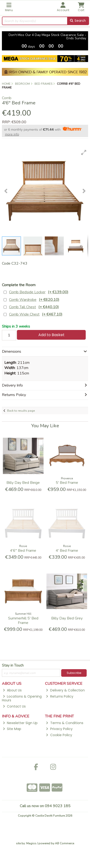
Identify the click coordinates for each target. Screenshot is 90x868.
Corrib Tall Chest (34, 307)
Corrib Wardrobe (34, 300)
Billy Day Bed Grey (67, 618)
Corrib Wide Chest (36, 314)
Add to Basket (51, 335)
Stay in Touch (13, 666)
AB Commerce (65, 843)
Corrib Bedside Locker (39, 292)
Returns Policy (60, 696)
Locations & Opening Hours (22, 698)
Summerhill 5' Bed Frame (23, 621)
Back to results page (21, 411)
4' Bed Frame (67, 551)
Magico (31, 843)
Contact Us (14, 706)
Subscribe (74, 673)
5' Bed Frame (67, 483)
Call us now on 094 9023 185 (45, 806)
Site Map (12, 729)
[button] (84, 152)
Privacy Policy (59, 729)
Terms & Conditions (65, 723)
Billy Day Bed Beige (23, 483)
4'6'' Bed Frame (23, 551)
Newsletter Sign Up (20, 723)
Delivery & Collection (65, 690)
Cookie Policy (59, 735)
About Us (12, 690)
